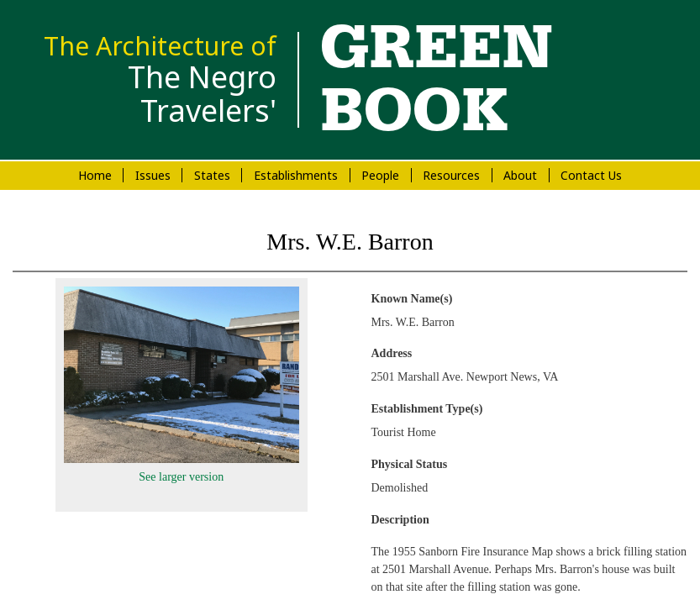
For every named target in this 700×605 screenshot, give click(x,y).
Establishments (296, 175)
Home (95, 175)
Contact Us (591, 175)
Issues (153, 175)
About (520, 175)
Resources (451, 175)
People (380, 175)
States (212, 175)
